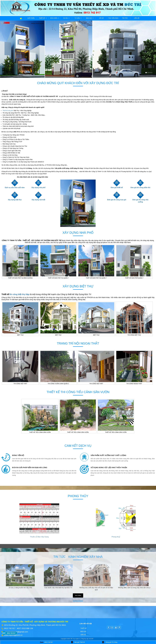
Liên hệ (137, 18)
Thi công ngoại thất (134, 384)
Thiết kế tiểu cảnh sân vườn (40, 432)
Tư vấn (78, 18)
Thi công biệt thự (134, 335)
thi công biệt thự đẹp (19, 294)
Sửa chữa (54, 18)
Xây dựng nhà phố (38, 188)
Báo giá (90, 18)
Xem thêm (78, 595)
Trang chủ (17, 18)
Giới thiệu (31, 18)
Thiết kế (43, 18)
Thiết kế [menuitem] (83, 628)
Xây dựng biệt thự (15, 200)
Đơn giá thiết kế (117, 188)
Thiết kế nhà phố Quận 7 (134, 278)
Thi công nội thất (20, 384)
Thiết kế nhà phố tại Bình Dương (20, 278)
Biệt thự (20, 335)
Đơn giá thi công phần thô (140, 188)
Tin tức (125, 18)
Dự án (66, 18)
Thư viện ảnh (113, 18)
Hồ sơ (101, 18)
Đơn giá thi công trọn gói (117, 200)
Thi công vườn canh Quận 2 (58, 384)
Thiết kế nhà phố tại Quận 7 (58, 278)
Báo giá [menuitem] (83, 632)
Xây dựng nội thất (38, 200)
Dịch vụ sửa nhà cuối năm (15, 188)
